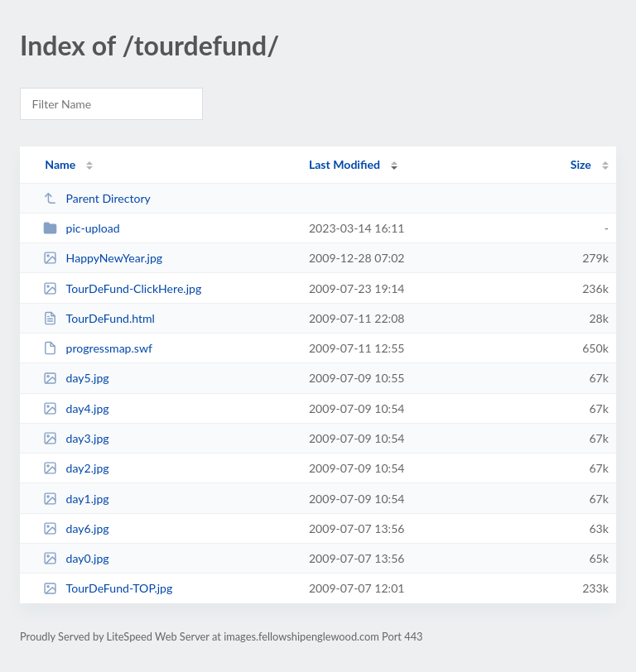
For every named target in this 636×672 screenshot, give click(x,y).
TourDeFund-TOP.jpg (108, 588)
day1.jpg (76, 499)
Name (60, 164)
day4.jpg (76, 408)
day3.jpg (76, 438)
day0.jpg (76, 558)
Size (581, 164)
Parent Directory (97, 198)
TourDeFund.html (99, 318)
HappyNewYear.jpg (103, 258)
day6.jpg (76, 528)
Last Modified (344, 164)
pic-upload (81, 228)
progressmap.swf (98, 348)
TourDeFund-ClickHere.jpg (122, 288)
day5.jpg (76, 378)
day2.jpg (76, 468)
